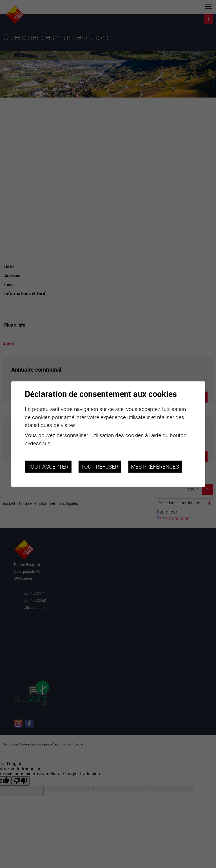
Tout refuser (100, 466)
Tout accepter (48, 466)
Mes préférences (155, 466)
